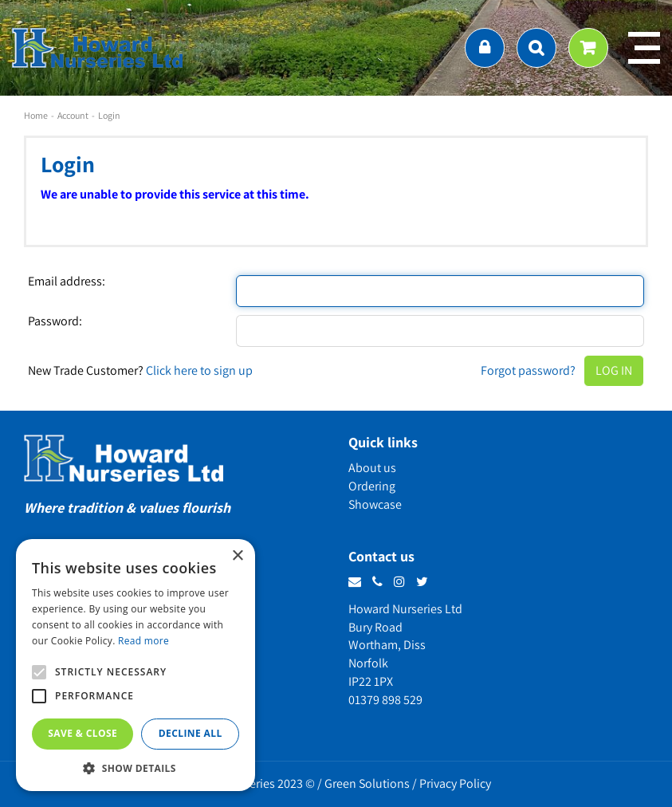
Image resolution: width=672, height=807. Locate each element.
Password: (55, 321)
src (536, 48)
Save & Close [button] (83, 733)
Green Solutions (367, 783)
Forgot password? (528, 370)
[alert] (136, 665)
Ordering (372, 486)
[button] (136, 768)
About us (372, 468)
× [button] (237, 556)
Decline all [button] (191, 733)
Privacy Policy (455, 783)
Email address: (67, 281)
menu (644, 48)
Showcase (375, 504)
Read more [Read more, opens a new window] (143, 641)
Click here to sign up (199, 370)
